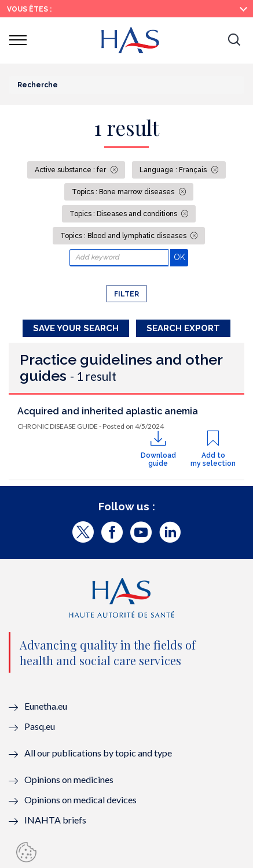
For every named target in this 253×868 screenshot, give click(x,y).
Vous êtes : (29, 9)
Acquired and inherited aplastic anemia (108, 411)
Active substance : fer (71, 170)
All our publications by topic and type (98, 753)
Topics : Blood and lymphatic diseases (124, 236)
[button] (234, 40)
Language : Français (174, 170)
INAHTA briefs (55, 820)
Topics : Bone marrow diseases (124, 192)
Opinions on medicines (69, 779)
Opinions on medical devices (80, 800)
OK (181, 257)
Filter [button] (126, 294)
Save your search (76, 328)
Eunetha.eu (46, 706)
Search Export (183, 328)
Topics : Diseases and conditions (124, 214)
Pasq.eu (40, 726)
